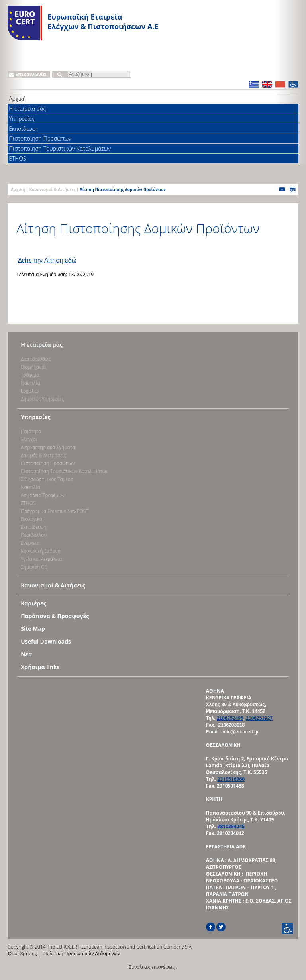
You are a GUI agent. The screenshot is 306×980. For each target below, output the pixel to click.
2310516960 (231, 779)
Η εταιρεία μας (27, 109)
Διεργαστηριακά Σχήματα (48, 447)
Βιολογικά (31, 519)
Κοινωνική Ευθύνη (41, 551)
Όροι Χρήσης (22, 953)
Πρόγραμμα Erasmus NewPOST (55, 511)
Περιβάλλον (33, 535)
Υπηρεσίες (22, 119)
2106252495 (230, 718)
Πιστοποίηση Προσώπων (40, 138)
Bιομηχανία (33, 367)
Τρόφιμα (30, 375)
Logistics (30, 391)
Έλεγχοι (29, 439)
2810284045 (231, 826)
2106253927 (259, 718)
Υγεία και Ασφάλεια (41, 559)
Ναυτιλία (30, 383)
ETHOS (17, 158)
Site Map (33, 629)
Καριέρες (33, 603)
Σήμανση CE (34, 567)
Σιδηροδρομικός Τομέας (47, 479)
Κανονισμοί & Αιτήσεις (52, 189)
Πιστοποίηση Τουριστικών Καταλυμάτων (60, 148)
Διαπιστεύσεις (36, 359)
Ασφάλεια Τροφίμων (42, 495)
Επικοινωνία (28, 74)
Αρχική (17, 99)
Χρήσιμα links (40, 667)
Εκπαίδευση (24, 129)
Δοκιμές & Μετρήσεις (43, 455)
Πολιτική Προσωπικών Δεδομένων (82, 953)
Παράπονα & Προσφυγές (55, 616)
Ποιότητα (31, 431)
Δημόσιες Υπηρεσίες (42, 399)
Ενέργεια (30, 543)
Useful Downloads (46, 641)
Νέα (26, 654)
